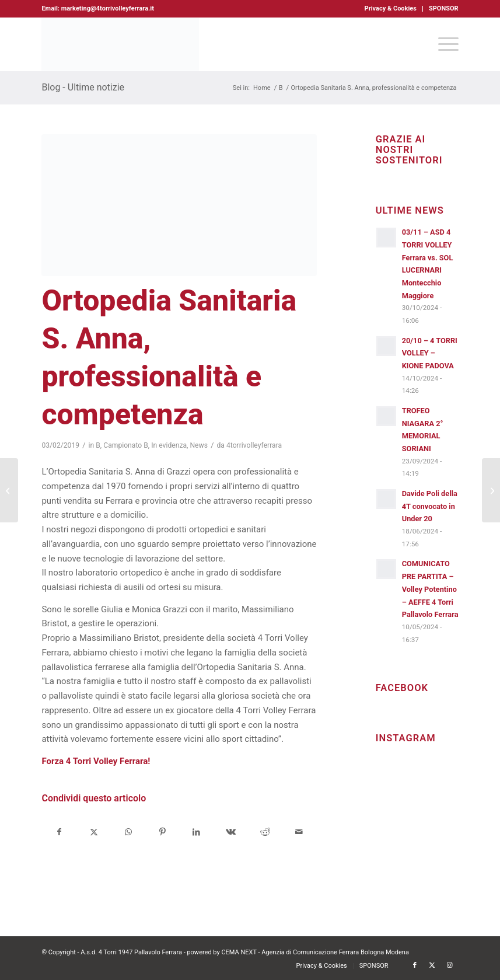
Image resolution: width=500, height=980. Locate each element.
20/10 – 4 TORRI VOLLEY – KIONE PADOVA (430, 353)
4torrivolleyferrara (254, 445)
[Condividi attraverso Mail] (299, 832)
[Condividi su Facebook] (59, 832)
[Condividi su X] (94, 832)
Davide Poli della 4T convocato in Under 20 (430, 506)
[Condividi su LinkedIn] (197, 832)
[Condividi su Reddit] (265, 832)
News (199, 445)
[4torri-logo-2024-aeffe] (120, 44)
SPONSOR (444, 8)
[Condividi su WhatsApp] (128, 832)
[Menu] (443, 44)
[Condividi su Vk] (231, 832)
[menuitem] (391, 9)
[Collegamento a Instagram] (450, 965)
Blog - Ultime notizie (83, 87)
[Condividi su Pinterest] (162, 832)
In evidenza (169, 445)
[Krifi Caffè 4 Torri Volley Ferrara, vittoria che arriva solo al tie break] (491, 490)
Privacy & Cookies (391, 8)
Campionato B (126, 445)
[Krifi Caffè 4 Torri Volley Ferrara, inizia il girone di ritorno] (9, 490)
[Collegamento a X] (432, 965)
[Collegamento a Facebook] (415, 965)
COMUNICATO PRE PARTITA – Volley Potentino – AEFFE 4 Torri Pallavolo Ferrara (430, 589)
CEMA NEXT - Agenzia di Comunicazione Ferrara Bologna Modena (315, 952)
